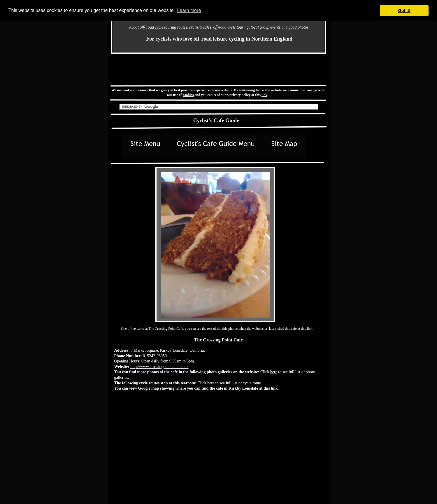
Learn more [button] (189, 10)
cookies (188, 95)
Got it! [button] (404, 11)
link (264, 95)
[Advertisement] (218, 69)
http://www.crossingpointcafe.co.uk (159, 367)
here (274, 372)
